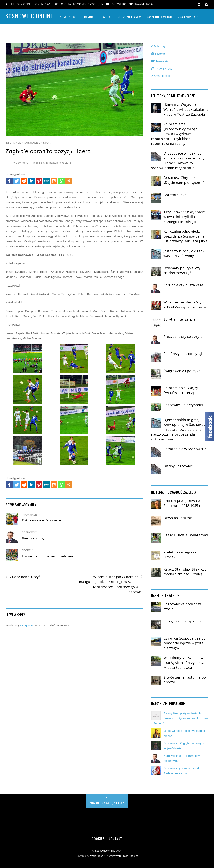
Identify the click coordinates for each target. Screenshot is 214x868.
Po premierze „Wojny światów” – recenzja (181, 390)
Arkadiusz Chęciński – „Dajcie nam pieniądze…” (184, 180)
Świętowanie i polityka (182, 371)
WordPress (97, 856)
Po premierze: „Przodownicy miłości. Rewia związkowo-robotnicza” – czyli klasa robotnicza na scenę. (175, 134)
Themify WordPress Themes (122, 856)
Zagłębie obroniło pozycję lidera (48, 151)
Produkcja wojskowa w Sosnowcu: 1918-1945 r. (182, 503)
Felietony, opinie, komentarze (29, 4)
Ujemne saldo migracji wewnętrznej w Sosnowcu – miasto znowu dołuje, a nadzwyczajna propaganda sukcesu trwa (180, 429)
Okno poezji (160, 76)
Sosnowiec (67, 17)
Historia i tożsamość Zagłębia (79, 4)
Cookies (98, 838)
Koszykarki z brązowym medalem (47, 556)
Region (89, 17)
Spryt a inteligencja (179, 319)
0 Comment (21, 163)
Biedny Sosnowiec (178, 466)
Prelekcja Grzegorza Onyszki (180, 555)
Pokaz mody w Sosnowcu (41, 520)
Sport (107, 17)
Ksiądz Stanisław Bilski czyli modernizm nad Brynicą (186, 572)
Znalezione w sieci (191, 17)
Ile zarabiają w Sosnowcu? (185, 449)
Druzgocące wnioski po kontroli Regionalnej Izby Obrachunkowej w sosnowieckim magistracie (178, 161)
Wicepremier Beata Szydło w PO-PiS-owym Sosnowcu (185, 305)
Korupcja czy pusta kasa (183, 285)
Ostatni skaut (175, 195)
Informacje (13, 143)
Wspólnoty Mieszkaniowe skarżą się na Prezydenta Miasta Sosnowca (184, 663)
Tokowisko (116, 4)
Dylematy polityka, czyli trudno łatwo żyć (183, 271)
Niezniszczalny (33, 538)
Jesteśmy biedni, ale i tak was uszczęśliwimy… (184, 253)
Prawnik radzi (142, 4)
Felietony (158, 46)
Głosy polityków (129, 17)
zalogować (27, 625)
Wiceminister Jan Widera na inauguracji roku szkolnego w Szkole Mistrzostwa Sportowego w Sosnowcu (111, 584)
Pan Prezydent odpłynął (183, 354)
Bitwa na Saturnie (178, 518)
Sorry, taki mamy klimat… (185, 621)
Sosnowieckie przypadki (183, 405)
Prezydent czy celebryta (183, 336)
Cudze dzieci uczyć (23, 577)
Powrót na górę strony (107, 803)
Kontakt (115, 838)
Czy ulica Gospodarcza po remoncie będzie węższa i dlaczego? (185, 643)
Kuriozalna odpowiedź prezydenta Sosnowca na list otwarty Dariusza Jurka (185, 236)
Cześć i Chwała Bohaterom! (186, 535)
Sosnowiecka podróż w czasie (182, 606)
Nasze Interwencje (160, 17)
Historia (158, 54)
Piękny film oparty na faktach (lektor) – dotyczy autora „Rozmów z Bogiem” (179, 718)
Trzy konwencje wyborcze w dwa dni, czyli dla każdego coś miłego (185, 217)
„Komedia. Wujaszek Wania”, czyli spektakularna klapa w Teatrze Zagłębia (186, 109)
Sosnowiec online (105, 851)
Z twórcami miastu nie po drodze (185, 680)
